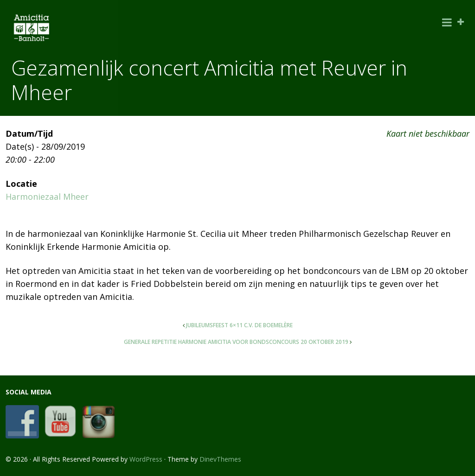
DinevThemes (220, 459)
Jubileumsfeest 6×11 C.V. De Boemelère (239, 325)
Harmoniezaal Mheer (47, 197)
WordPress (146, 459)
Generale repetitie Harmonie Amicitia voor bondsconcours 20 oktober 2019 (236, 342)
